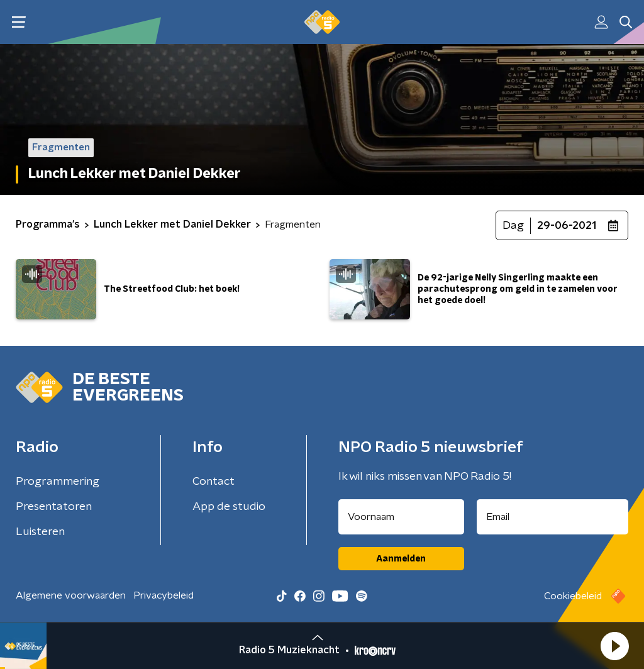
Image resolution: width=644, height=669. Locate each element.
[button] (614, 646)
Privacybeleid (164, 595)
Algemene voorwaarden (71, 595)
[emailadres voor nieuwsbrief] (553, 517)
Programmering (58, 482)
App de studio (229, 507)
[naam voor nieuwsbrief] (401, 517)
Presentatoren (54, 507)
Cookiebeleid (573, 596)
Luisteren (40, 532)
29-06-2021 (567, 226)
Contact (214, 482)
